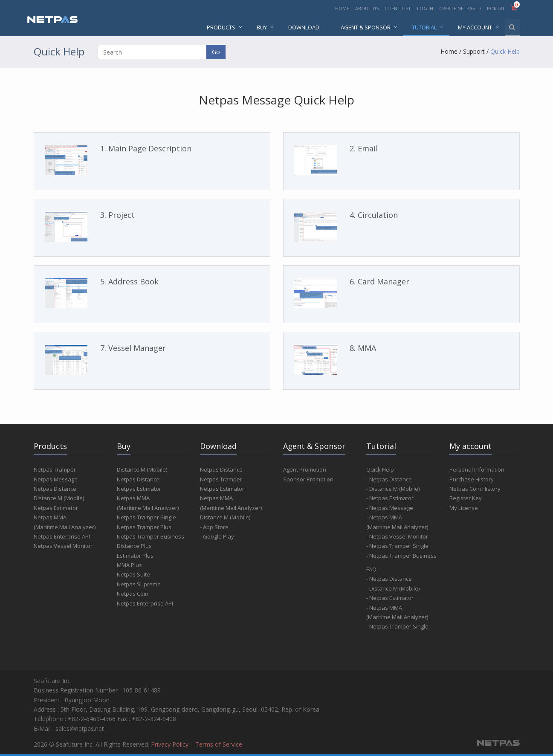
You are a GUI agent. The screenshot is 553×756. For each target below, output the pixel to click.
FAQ (371, 569)
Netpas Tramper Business (151, 536)
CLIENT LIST (398, 8)
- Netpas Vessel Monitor (397, 536)
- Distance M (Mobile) (393, 489)
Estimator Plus (135, 556)
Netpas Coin (133, 594)
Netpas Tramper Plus (144, 527)
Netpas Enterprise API (62, 536)
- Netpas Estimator (390, 498)
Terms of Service (219, 744)
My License (464, 508)
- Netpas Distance (389, 479)
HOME (342, 8)
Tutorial (424, 27)
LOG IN (425, 8)
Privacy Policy (170, 744)
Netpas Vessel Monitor (63, 546)
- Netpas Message (390, 508)
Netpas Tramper (55, 469)
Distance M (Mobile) (59, 498)
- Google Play (217, 536)
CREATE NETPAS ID (460, 8)
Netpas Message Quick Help (276, 100)
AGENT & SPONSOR (366, 27)
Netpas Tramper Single (146, 517)
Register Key (466, 498)
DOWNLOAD (304, 27)
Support (474, 51)
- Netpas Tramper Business (401, 556)
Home (449, 51)
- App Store (214, 527)
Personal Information (477, 469)
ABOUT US (367, 8)
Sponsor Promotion (308, 479)
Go (216, 52)
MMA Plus (129, 565)
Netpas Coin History (475, 489)
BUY (262, 27)
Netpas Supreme (139, 584)
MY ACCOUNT (475, 27)
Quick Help (505, 51)
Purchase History (472, 479)
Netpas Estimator (56, 508)
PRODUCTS (221, 27)
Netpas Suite (133, 574)
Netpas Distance (55, 489)
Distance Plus (134, 546)
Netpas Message (56, 479)
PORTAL (497, 8)
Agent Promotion (305, 469)
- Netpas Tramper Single (397, 546)
